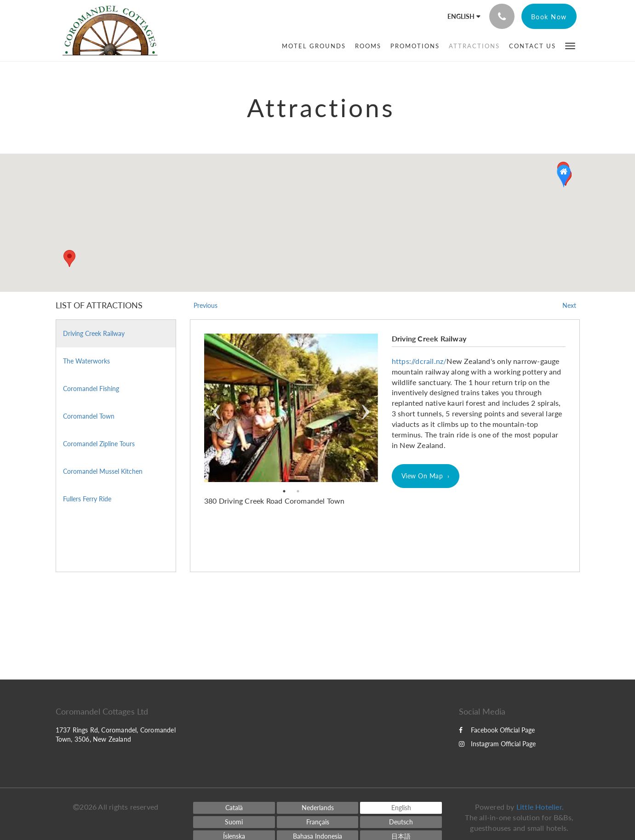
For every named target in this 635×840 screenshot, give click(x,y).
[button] (570, 45)
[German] (401, 822)
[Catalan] (234, 808)
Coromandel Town (89, 416)
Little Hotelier (539, 807)
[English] (401, 808)
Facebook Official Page (497, 730)
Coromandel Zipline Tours (99, 444)
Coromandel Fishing (91, 389)
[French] (318, 822)
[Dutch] (318, 808)
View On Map (422, 476)
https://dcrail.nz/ (419, 361)
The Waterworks (86, 361)
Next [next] (365, 408)
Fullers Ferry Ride (87, 499)
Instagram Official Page (497, 744)
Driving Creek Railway (94, 333)
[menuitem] (314, 46)
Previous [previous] (216, 408)
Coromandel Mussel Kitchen (103, 471)
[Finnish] (234, 822)
